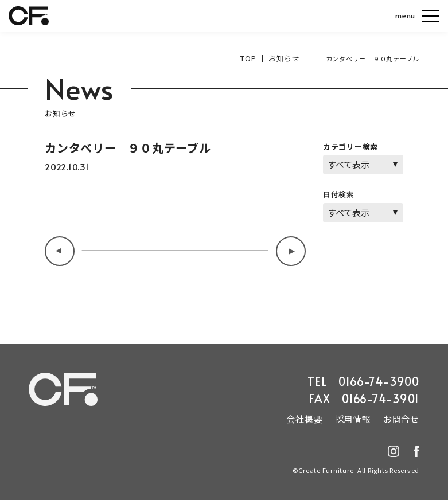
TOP (254, 58)
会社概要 (316, 417)
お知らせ (287, 58)
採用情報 (360, 417)
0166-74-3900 (379, 380)
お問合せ (404, 417)
